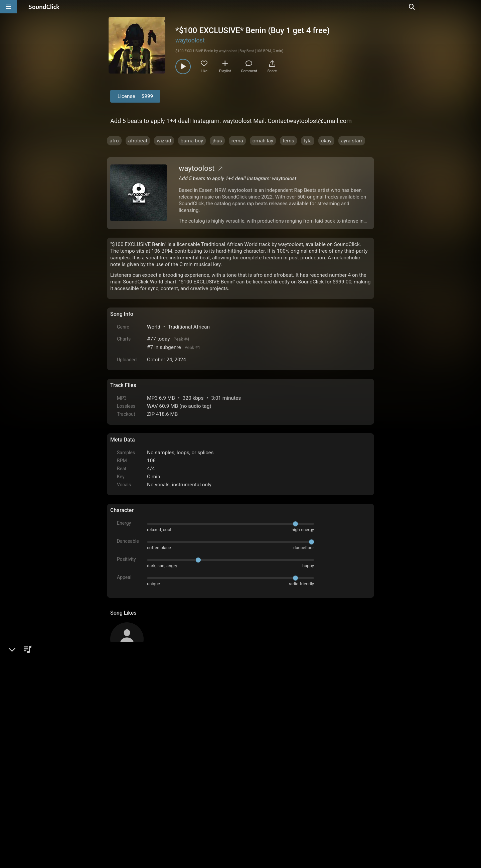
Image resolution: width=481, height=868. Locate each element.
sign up (137, 719)
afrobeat (138, 141)
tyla (308, 141)
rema (237, 141)
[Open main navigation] (8, 7)
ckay (326, 141)
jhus (217, 141)
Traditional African (189, 327)
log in (161, 719)
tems (288, 141)
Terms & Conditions (172, 792)
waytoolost (190, 40)
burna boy (192, 141)
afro (114, 141)
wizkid (164, 141)
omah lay (263, 141)
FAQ (138, 792)
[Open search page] (474, 7)
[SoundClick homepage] (44, 7)
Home (120, 792)
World (154, 327)
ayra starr (352, 141)
